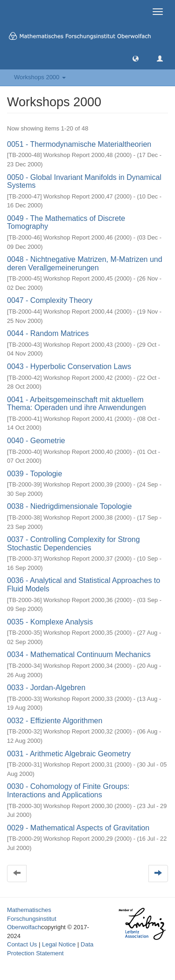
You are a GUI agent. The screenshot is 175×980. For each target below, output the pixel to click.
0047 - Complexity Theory (50, 300)
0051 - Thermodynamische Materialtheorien (79, 144)
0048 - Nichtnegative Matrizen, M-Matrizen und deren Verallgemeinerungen (85, 264)
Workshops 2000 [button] (40, 77)
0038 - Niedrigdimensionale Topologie (69, 506)
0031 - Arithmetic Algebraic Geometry (69, 754)
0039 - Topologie (35, 474)
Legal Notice (59, 944)
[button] (136, 58)
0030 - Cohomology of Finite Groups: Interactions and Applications (68, 791)
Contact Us (22, 944)
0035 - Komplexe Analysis (50, 622)
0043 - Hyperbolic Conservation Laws (69, 367)
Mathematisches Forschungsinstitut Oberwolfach (32, 918)
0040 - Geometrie (36, 441)
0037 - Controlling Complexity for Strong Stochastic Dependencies (73, 544)
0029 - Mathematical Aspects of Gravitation (78, 828)
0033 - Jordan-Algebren (46, 688)
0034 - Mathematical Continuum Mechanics (79, 654)
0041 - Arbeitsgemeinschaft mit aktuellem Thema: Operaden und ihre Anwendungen (77, 404)
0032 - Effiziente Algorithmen (55, 721)
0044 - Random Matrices (48, 333)
